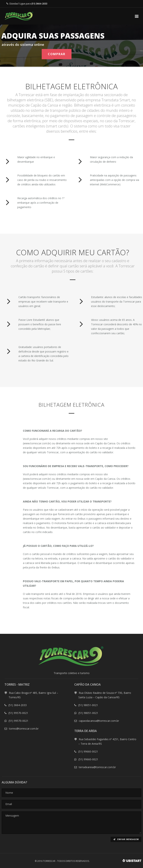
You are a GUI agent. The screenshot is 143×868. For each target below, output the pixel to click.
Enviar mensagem (126, 839)
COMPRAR (57, 54)
